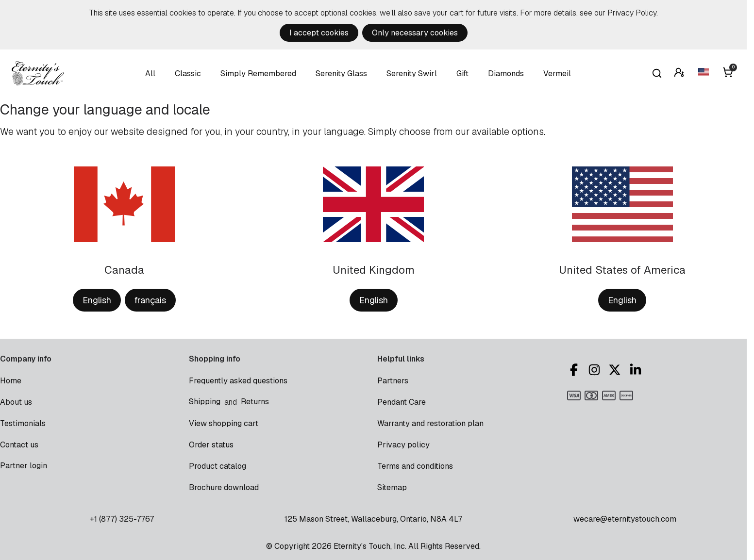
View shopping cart (224, 423)
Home (11, 381)
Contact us (19, 445)
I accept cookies (319, 33)
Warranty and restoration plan (430, 423)
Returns (255, 402)
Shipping (205, 402)
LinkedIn (636, 370)
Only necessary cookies (415, 33)
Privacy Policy (632, 13)
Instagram (594, 370)
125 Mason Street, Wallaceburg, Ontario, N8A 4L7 (373, 519)
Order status (211, 445)
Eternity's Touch (38, 73)
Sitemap (392, 487)
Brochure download (224, 487)
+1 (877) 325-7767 (122, 519)
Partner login (24, 466)
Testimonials (23, 423)
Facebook (574, 370)
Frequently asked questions (238, 381)
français (150, 300)
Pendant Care (402, 402)
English (97, 300)
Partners (393, 381)
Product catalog (218, 466)
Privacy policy (403, 445)
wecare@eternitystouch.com (625, 519)
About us (16, 402)
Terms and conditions (415, 466)
